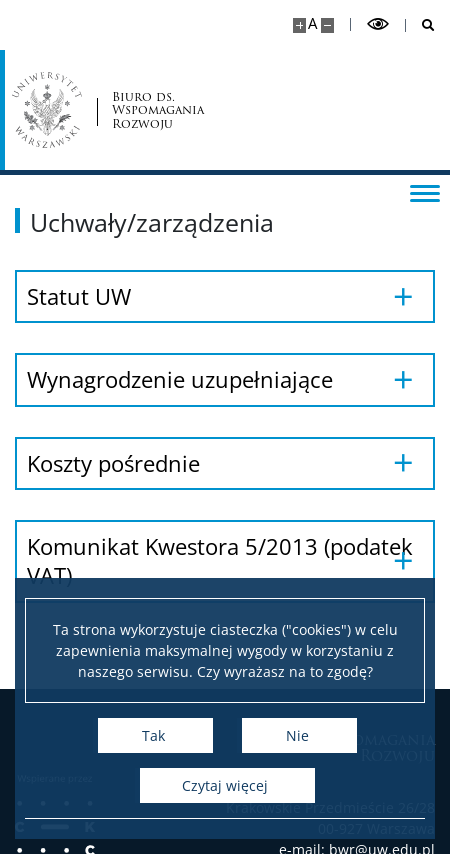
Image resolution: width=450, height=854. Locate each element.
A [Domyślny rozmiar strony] (312, 23)
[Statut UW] (225, 296)
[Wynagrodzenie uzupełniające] (225, 379)
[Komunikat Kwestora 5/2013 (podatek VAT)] (225, 561)
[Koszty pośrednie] (225, 463)
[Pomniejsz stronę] (327, 25)
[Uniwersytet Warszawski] (47, 110)
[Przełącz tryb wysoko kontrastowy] (378, 24)
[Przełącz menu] (425, 192)
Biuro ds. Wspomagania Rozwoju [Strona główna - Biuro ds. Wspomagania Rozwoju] (158, 110)
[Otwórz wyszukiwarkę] (420, 25)
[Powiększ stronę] (299, 25)
